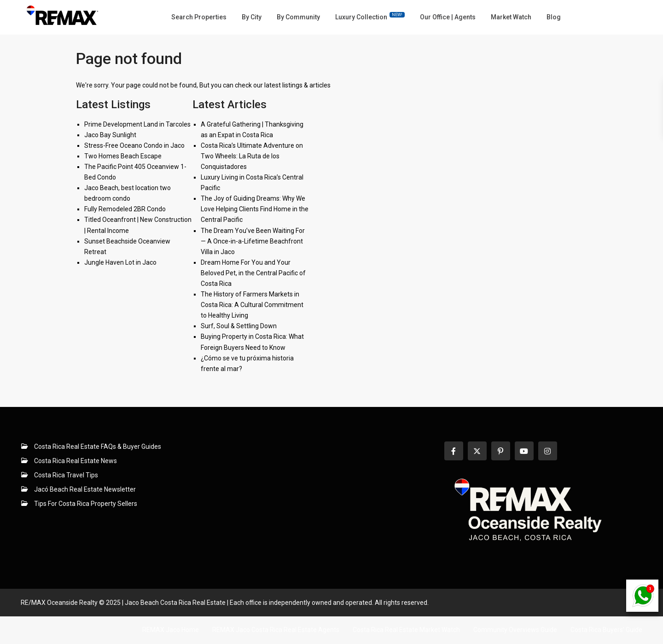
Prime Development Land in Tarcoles (137, 124)
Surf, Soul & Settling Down (239, 326)
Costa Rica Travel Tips (66, 475)
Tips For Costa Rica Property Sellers (86, 504)
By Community (298, 17)
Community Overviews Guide (515, 630)
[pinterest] (501, 451)
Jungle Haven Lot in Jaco (120, 262)
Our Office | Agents (448, 17)
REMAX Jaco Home (171, 630)
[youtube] (524, 451)
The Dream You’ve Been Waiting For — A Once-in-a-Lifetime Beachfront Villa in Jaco (253, 241)
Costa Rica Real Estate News (76, 461)
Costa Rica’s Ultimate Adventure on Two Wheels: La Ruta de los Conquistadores (252, 156)
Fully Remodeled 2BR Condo (125, 209)
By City (252, 17)
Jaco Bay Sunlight (110, 135)
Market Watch (511, 17)
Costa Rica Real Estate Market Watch (406, 630)
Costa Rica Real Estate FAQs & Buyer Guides (98, 447)
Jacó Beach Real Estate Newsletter (85, 489)
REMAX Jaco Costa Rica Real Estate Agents (276, 630)
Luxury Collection (370, 16)
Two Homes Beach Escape (123, 156)
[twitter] (477, 451)
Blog (554, 17)
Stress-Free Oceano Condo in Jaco (134, 145)
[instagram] (548, 451)
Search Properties (199, 17)
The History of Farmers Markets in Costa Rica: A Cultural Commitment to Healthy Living (252, 305)
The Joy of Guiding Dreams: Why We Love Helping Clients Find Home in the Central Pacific (255, 209)
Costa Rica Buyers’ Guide (606, 630)
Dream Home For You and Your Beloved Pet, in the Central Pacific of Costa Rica (253, 273)
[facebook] (454, 451)
